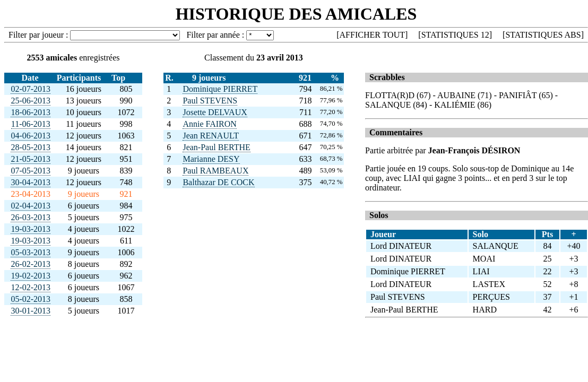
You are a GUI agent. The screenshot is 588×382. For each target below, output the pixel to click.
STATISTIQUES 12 (455, 35)
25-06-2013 (31, 101)
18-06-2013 (31, 112)
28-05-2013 (31, 147)
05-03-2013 (31, 252)
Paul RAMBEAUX (215, 171)
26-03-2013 (31, 217)
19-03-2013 (31, 229)
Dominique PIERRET (220, 89)
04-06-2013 (31, 136)
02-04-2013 (31, 206)
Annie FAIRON (209, 124)
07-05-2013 (31, 171)
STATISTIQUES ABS (543, 35)
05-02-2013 (31, 299)
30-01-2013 (31, 311)
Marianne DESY (211, 159)
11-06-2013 (31, 124)
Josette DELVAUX (215, 112)
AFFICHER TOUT (372, 35)
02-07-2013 (31, 89)
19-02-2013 (31, 276)
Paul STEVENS (210, 101)
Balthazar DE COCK (218, 182)
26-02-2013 (31, 264)
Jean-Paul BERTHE (216, 147)
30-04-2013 (31, 182)
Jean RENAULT (211, 136)
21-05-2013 (31, 159)
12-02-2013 (31, 287)
